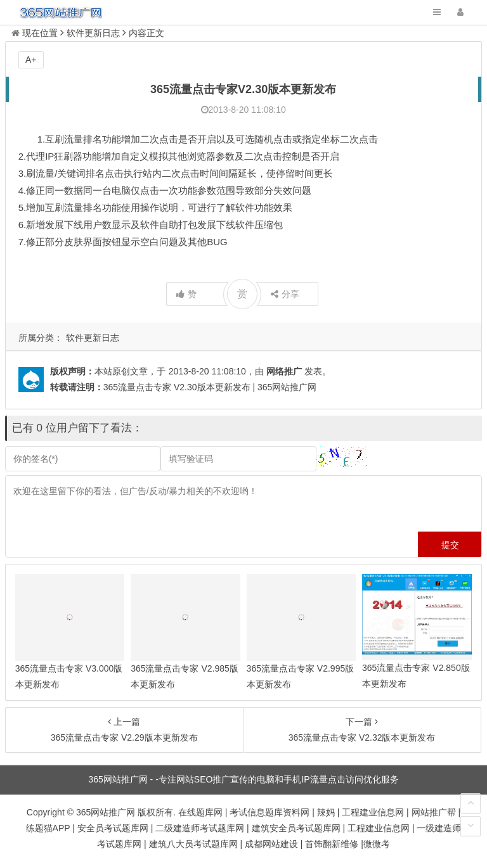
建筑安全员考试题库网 (296, 828)
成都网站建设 (271, 844)
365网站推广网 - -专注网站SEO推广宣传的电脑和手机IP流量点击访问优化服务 (243, 779)
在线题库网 (200, 812)
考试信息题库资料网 (269, 812)
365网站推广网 (106, 812)
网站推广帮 (434, 812)
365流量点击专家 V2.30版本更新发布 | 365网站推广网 (210, 387)
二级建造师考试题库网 (200, 828)
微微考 (377, 844)
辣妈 (326, 812)
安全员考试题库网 (113, 828)
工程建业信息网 (373, 812)
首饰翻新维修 (332, 844)
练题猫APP (48, 828)
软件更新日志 (93, 338)
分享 (285, 294)
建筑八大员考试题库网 (193, 844)
